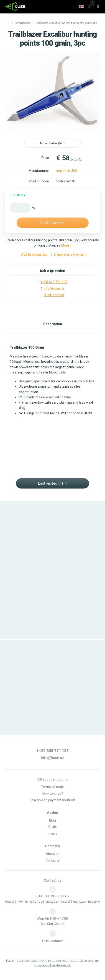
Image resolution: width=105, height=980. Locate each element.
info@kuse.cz (54, 289)
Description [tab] (53, 324)
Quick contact (54, 295)
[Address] (53, 889)
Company (52, 846)
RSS (72, 961)
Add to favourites (33, 255)
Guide (52, 827)
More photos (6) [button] (53, 143)
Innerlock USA (67, 171)
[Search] (73, 7)
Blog (52, 820)
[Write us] (53, 934)
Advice (52, 813)
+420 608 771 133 (53, 751)
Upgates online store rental (52, 965)
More (66, 245)
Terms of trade (52, 787)
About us (53, 854)
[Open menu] (98, 7)
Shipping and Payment (69, 255)
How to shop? (52, 793)
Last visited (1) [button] (52, 483)
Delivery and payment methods (53, 800)
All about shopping (52, 779)
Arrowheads (22, 23)
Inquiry (52, 833)
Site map (61, 961)
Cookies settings (87, 961)
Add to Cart (52, 223)
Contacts (52, 860)
